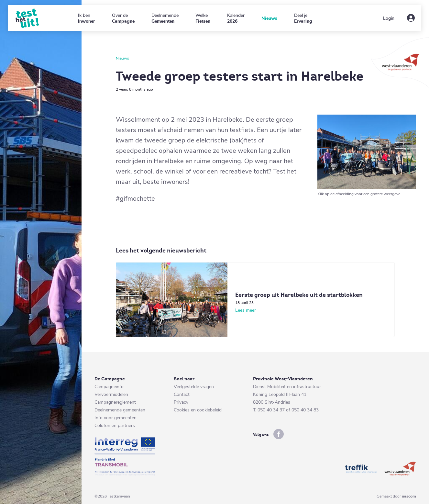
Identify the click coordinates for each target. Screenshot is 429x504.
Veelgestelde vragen (194, 387)
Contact (182, 394)
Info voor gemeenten (115, 418)
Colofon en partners (115, 426)
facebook (279, 434)
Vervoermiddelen (111, 394)
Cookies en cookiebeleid (198, 410)
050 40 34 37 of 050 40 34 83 (288, 410)
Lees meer (246, 310)
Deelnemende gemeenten (120, 410)
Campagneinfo (109, 387)
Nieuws (122, 58)
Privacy (181, 402)
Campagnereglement (115, 402)
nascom (409, 496)
